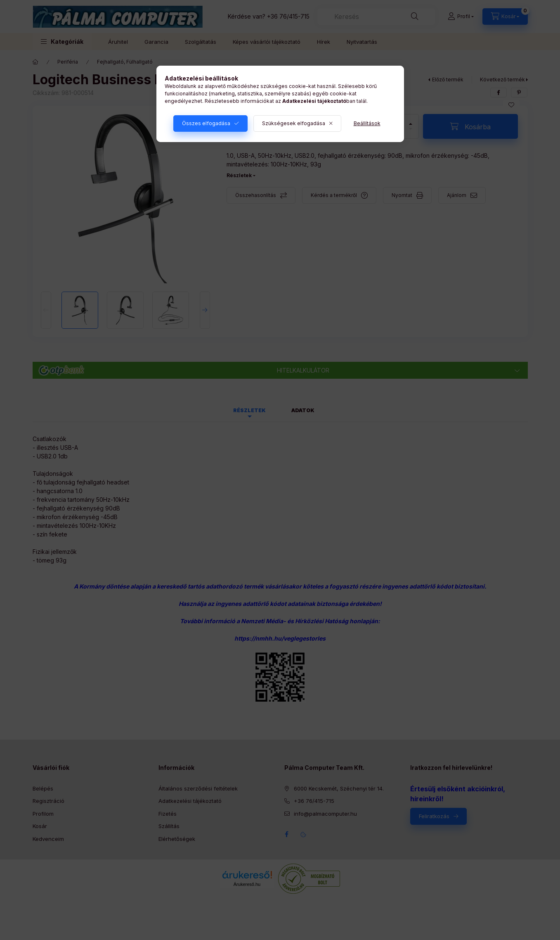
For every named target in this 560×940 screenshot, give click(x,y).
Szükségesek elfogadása (294, 123)
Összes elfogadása (206, 123)
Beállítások (367, 123)
